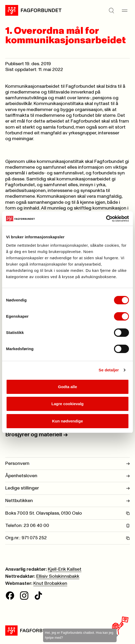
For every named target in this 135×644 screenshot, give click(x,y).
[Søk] (111, 10)
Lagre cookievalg (68, 404)
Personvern (67, 464)
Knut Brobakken (50, 584)
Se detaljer (109, 370)
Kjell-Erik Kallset (65, 569)
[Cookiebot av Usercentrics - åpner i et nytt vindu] (106, 219)
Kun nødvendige (67, 421)
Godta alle (68, 387)
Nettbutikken (67, 501)
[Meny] (124, 10)
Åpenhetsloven (67, 476)
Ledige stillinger (67, 488)
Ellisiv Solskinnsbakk (58, 576)
